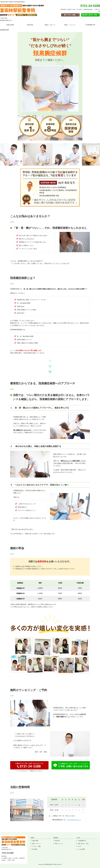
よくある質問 (81, 849)
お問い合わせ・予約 (83, 844)
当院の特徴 (10, 25)
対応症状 (30, 25)
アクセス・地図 (36, 846)
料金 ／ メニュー (70, 25)
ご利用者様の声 (90, 25)
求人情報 (35, 849)
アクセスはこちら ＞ (74, 820)
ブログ (79, 846)
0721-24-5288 (8, 853)
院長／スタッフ (50, 25)
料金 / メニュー (59, 844)
